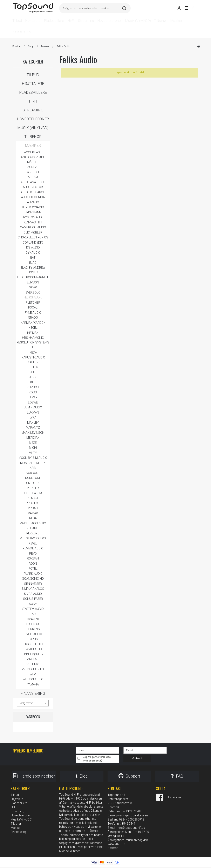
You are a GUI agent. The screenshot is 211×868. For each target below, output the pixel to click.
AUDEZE (33, 167)
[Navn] (98, 750)
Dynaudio (33, 253)
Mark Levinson (33, 433)
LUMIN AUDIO (33, 407)
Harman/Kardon (33, 323)
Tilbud (33, 75)
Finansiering (33, 693)
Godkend (137, 758)
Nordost (33, 473)
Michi (33, 448)
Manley (33, 423)
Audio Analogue (33, 182)
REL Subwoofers (33, 538)
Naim (33, 468)
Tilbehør (33, 137)
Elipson (33, 282)
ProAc (33, 508)
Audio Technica (33, 197)
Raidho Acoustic (33, 523)
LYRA (33, 417)
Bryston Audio (33, 217)
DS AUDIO (33, 247)
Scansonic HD (33, 579)
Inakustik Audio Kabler (33, 360)
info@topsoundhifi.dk (131, 828)
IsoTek (33, 367)
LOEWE (33, 402)
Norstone (33, 478)
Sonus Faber (33, 599)
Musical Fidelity (33, 463)
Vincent (33, 659)
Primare (33, 498)
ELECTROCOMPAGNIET (33, 277)
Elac (33, 263)
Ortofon (33, 483)
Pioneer (33, 488)
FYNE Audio (33, 313)
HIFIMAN (33, 333)
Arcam (33, 177)
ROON (33, 564)
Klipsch (33, 387)
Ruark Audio (33, 574)
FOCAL (33, 307)
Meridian (33, 438)
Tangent (33, 619)
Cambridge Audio (33, 227)
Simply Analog (33, 589)
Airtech (33, 172)
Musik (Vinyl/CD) (33, 128)
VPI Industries (33, 669)
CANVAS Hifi (33, 222)
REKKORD (33, 533)
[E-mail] (145, 750)
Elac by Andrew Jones (33, 270)
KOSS (33, 392)
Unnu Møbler (33, 654)
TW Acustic (33, 649)
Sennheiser (33, 584)
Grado (33, 318)
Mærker (33, 145)
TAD (33, 614)
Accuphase (33, 152)
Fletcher (33, 303)
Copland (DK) (33, 243)
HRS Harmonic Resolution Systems (33, 340)
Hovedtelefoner (33, 119)
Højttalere (33, 84)
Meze (33, 443)
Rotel (33, 569)
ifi (33, 347)
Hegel (33, 328)
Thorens (33, 629)
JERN (33, 377)
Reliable (33, 528)
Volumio (33, 664)
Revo (33, 554)
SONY (33, 604)
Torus (33, 639)
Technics (33, 624)
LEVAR (33, 397)
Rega (33, 518)
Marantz (33, 428)
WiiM (33, 674)
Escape (33, 287)
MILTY (33, 453)
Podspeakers (33, 493)
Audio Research (33, 192)
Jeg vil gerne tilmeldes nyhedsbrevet (101, 759)
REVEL (33, 543)
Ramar (33, 513)
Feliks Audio (33, 297)
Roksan (33, 558)
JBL (33, 372)
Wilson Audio (33, 679)
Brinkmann (33, 212)
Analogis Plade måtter (33, 160)
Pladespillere (33, 92)
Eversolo (33, 292)
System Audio (33, 609)
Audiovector (33, 187)
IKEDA (33, 353)
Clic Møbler (33, 232)
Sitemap (113, 848)
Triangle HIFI (33, 644)
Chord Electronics (33, 237)
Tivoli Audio (33, 634)
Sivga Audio (33, 594)
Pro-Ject (33, 503)
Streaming (33, 110)
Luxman (33, 413)
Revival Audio (33, 548)
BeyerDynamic (33, 207)
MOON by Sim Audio (33, 458)
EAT (33, 258)
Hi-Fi (33, 101)
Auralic (33, 202)
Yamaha (33, 684)
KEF (33, 382)
